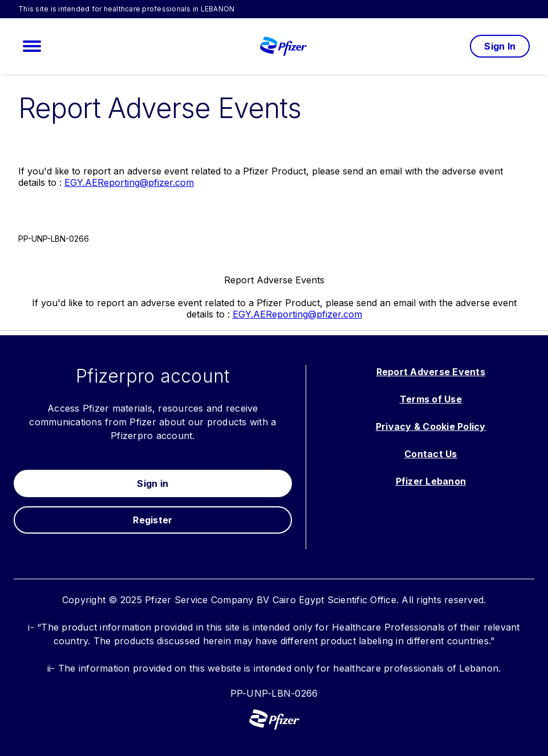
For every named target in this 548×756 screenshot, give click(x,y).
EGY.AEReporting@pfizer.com (129, 182)
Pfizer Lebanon (431, 481)
